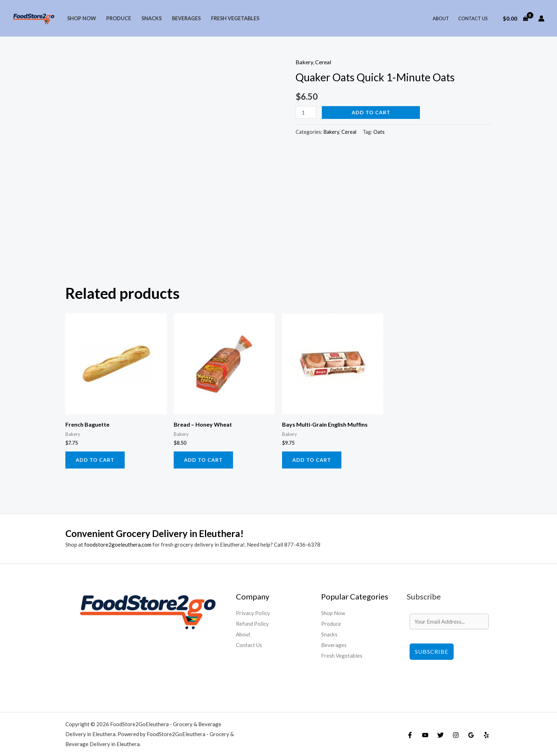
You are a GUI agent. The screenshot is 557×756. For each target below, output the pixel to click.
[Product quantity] (306, 112)
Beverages (186, 18)
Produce (119, 18)
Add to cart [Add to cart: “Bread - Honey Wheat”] (203, 460)
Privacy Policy (253, 613)
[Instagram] (456, 735)
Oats (379, 132)
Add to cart (371, 112)
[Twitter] (440, 735)
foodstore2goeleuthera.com (118, 544)
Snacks (152, 18)
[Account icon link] (541, 18)
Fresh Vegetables (235, 18)
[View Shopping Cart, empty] (515, 18)
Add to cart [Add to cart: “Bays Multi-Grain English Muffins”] (312, 460)
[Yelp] (486, 735)
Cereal (323, 62)
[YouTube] (425, 735)
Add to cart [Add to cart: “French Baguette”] (95, 460)
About (441, 18)
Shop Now (82, 18)
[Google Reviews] (471, 735)
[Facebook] (410, 735)
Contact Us (473, 18)
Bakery (304, 62)
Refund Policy (253, 623)
